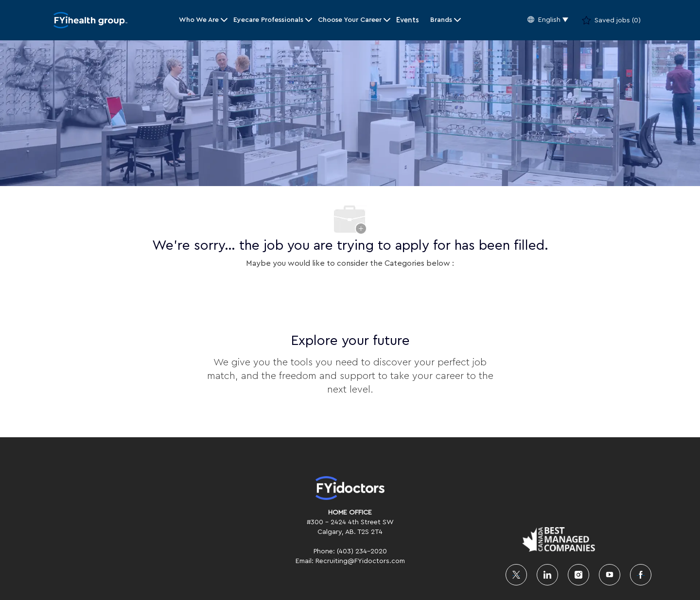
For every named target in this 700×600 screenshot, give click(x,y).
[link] (350, 488)
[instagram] (578, 575)
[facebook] (641, 575)
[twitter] (516, 575)
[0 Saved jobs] (611, 20)
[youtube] (610, 575)
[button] (548, 20)
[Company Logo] (90, 20)
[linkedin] (547, 575)
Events (408, 20)
